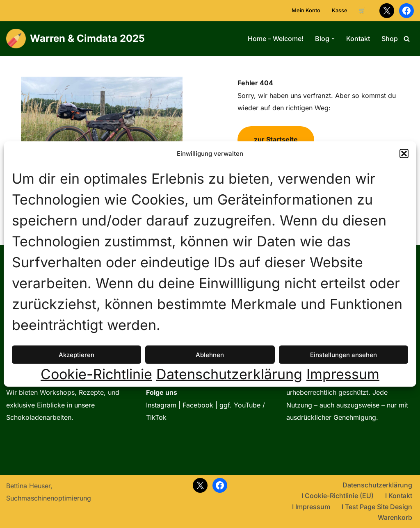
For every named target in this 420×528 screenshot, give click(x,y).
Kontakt (358, 39)
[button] (404, 154)
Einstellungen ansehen (344, 355)
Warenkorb (395, 517)
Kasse (340, 10)
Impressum (343, 374)
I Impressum (311, 507)
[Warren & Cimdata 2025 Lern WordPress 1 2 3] (75, 39)
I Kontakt (399, 496)
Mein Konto (306, 10)
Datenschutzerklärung (229, 374)
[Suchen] (407, 39)
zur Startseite (276, 139)
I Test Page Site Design (377, 507)
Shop (390, 39)
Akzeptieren (76, 355)
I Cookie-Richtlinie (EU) (338, 496)
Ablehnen (210, 355)
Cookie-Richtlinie (96, 374)
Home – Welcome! (276, 39)
